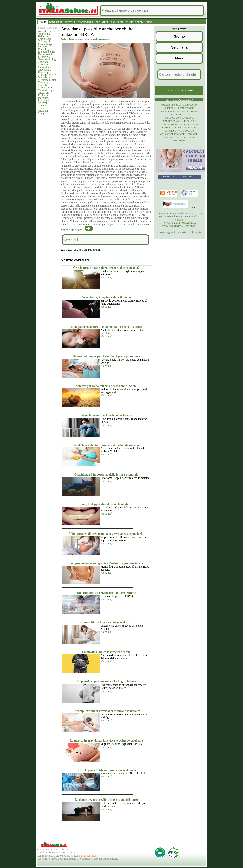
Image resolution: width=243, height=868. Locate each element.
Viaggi (42, 113)
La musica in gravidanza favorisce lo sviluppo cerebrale (106, 741)
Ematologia (44, 49)
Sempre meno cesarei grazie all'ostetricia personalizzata (106, 563)
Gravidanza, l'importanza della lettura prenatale (106, 475)
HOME (43, 22)
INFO (149, 22)
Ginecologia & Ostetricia (179, 118)
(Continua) (106, 277)
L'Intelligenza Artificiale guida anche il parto (106, 770)
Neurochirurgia (189, 124)
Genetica (43, 62)
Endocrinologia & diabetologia (179, 111)
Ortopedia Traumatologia (179, 131)
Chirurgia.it (44, 41)
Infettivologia (169, 124)
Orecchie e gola (47, 90)
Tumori (42, 108)
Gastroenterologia (48, 59)
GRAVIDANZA (86, 22)
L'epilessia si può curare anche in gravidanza (106, 681)
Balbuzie (43, 36)
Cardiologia (45, 39)
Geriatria (43, 64)
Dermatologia (46, 44)
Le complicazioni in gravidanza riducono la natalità (106, 711)
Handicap (43, 72)
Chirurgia (170, 108)
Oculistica (44, 85)
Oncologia (195, 128)
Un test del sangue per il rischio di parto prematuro (106, 356)
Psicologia (44, 100)
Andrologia (44, 34)
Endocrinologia (47, 52)
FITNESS (70, 22)
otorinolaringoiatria (173, 134)
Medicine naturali (48, 80)
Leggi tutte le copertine (180, 91)
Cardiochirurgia (171, 105)
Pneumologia (172, 137)
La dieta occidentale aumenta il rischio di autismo (106, 445)
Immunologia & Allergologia (179, 121)
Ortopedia (44, 93)
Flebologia (44, 57)
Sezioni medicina (48, 28)
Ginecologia (45, 67)
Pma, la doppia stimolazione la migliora (106, 504)
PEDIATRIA (102, 22)
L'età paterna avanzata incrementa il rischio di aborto (106, 327)
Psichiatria (44, 98)
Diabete (42, 47)
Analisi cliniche (47, 31)
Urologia (43, 111)
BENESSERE (56, 22)
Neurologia (44, 82)
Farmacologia (46, 54)
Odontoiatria (45, 88)
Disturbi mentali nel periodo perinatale (106, 415)
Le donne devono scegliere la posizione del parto (106, 800)
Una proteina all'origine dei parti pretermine (106, 593)
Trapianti (43, 105)
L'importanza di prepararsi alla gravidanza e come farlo (106, 534)
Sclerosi (43, 103)
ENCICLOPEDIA (135, 22)
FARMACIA (117, 22)
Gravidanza (44, 70)
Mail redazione (89, 856)
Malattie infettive (48, 75)
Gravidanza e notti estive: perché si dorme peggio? (106, 268)
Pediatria (43, 95)
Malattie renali (46, 77)
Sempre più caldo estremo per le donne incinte (106, 386)
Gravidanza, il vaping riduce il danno (106, 297)
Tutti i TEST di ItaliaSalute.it (179, 177)
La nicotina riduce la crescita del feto (106, 652)
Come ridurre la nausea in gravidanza (106, 622)
